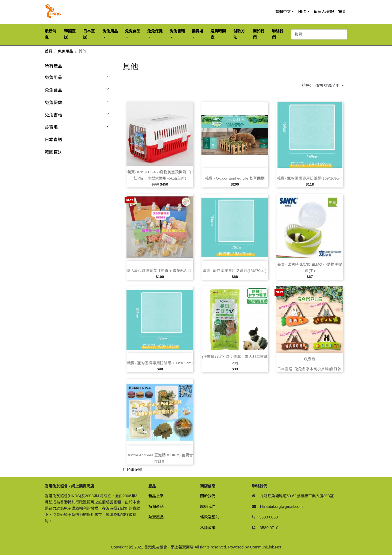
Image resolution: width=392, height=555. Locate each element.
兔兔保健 (53, 103)
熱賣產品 (156, 517)
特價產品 (156, 507)
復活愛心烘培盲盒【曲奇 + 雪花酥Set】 (160, 271)
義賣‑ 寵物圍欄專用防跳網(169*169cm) (310, 178)
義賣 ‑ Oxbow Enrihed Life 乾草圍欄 (235, 178)
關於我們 (208, 496)
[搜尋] (319, 34)
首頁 (49, 51)
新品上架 (156, 496)
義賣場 (51, 127)
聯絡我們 (208, 507)
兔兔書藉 (53, 115)
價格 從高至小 (328, 86)
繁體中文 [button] (283, 12)
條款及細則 (210, 517)
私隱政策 (208, 528)
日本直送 (53, 140)
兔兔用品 (65, 51)
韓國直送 (53, 152)
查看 (310, 359)
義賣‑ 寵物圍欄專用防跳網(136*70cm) (235, 271)
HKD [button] (302, 12)
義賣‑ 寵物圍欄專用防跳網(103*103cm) (160, 363)
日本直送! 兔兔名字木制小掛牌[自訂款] (310, 369)
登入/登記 (324, 12)
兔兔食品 (53, 90)
